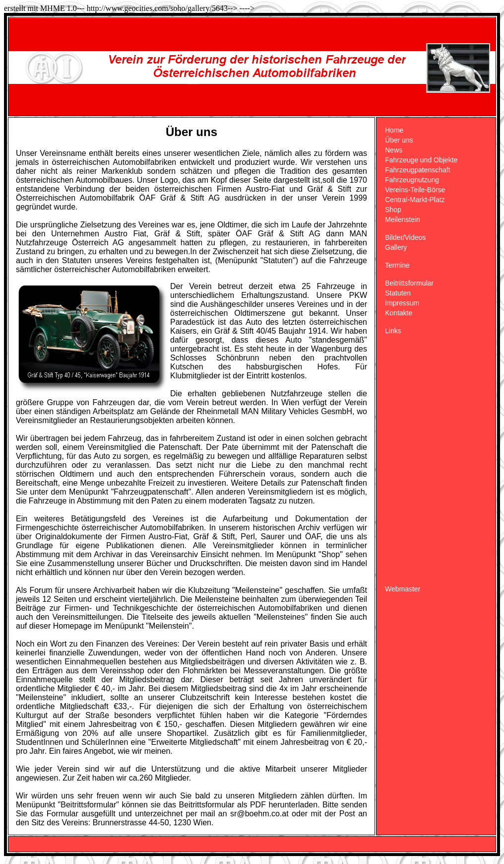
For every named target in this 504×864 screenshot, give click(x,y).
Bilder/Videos (405, 237)
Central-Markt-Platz (415, 200)
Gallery (396, 247)
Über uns (399, 140)
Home (394, 130)
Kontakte (399, 313)
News (394, 150)
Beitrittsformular (409, 283)
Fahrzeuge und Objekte (421, 160)
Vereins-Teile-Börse (415, 190)
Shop (393, 210)
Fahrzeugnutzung (412, 180)
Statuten (398, 293)
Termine (397, 265)
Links (393, 331)
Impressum (402, 303)
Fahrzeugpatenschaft (418, 170)
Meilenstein (403, 219)
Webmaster (403, 589)
